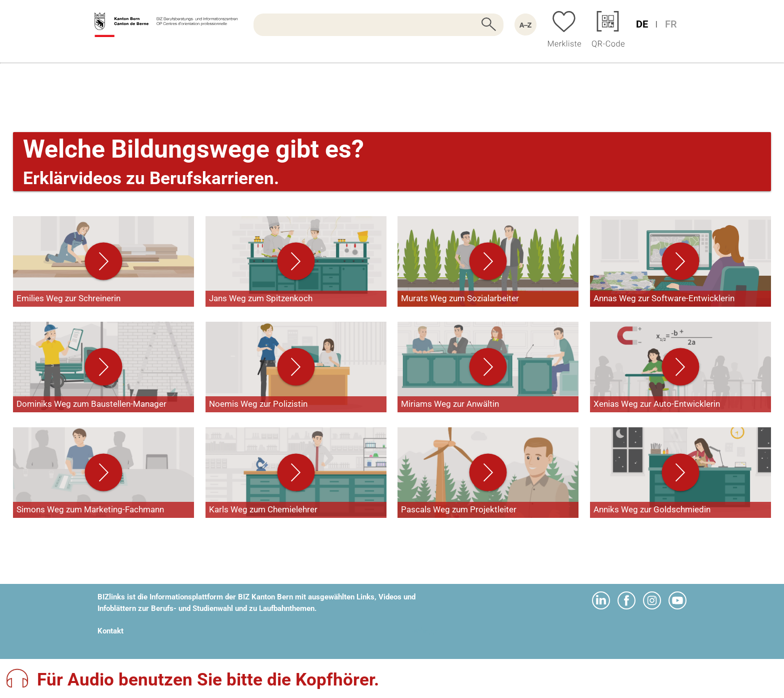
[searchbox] (378, 25)
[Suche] (378, 25)
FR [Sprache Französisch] (671, 24)
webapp (424, 631)
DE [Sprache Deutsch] (642, 24)
